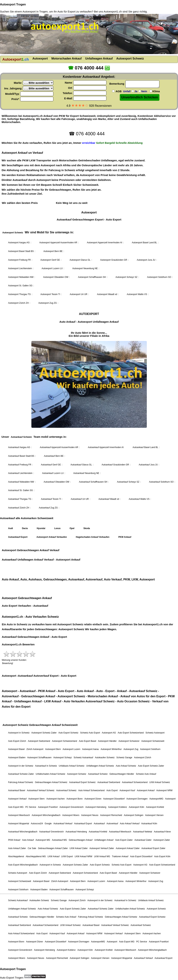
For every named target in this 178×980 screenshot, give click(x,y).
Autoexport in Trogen (35, 11)
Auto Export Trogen (12, 978)
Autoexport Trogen (13, 4)
